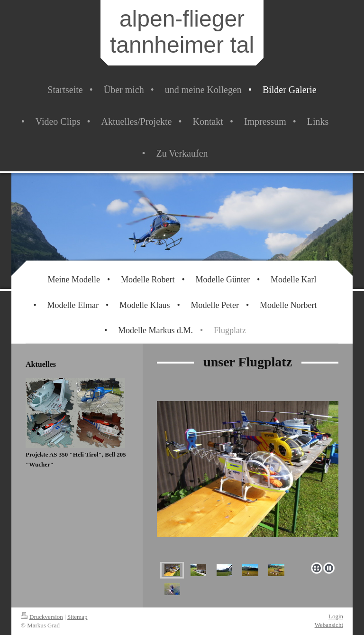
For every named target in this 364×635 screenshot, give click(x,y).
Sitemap (77, 617)
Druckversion (42, 617)
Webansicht (329, 625)
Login (336, 616)
